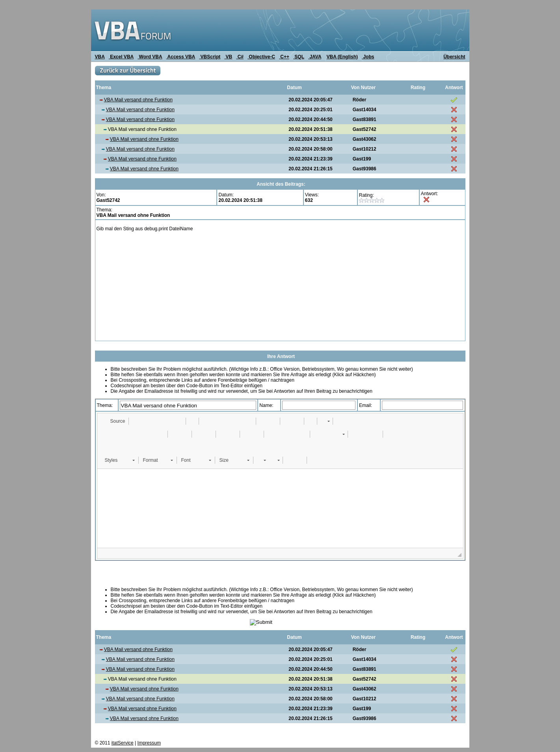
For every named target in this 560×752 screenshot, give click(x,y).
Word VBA (150, 57)
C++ (284, 57)
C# (240, 57)
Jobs (368, 57)
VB (228, 57)
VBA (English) (342, 57)
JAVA (315, 57)
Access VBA (181, 57)
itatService (123, 743)
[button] (114, 421)
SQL (299, 57)
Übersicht (454, 57)
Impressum (149, 743)
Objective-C (261, 57)
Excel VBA (121, 57)
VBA (100, 57)
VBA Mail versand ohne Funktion (138, 100)
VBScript (210, 57)
